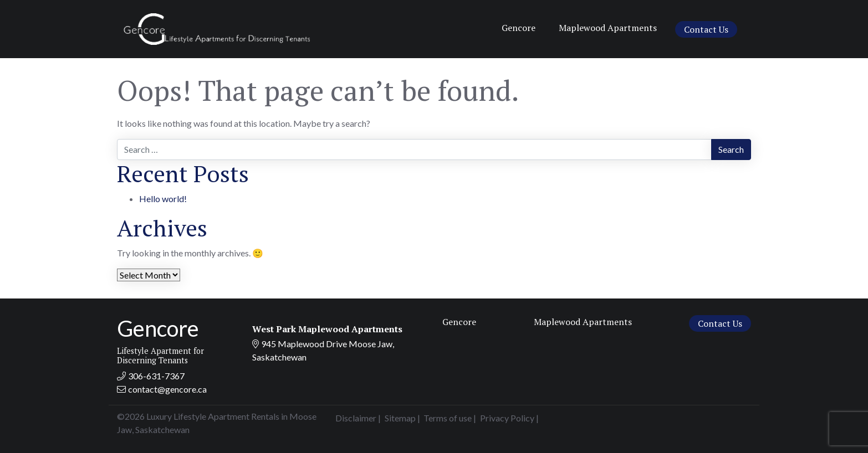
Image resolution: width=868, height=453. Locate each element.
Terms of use (448, 418)
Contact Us (706, 29)
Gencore (519, 28)
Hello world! (163, 199)
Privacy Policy (507, 418)
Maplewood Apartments (608, 28)
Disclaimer (356, 418)
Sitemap (400, 418)
